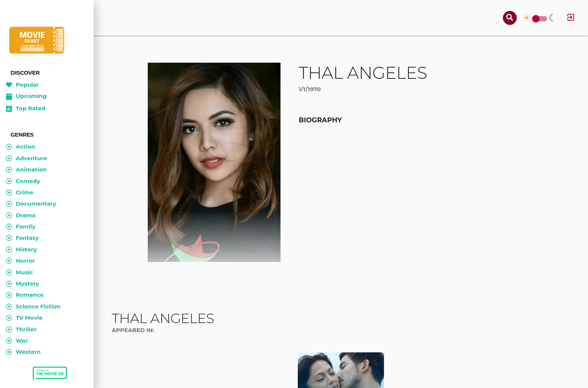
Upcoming (26, 96)
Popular (22, 85)
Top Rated (26, 109)
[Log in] (571, 18)
